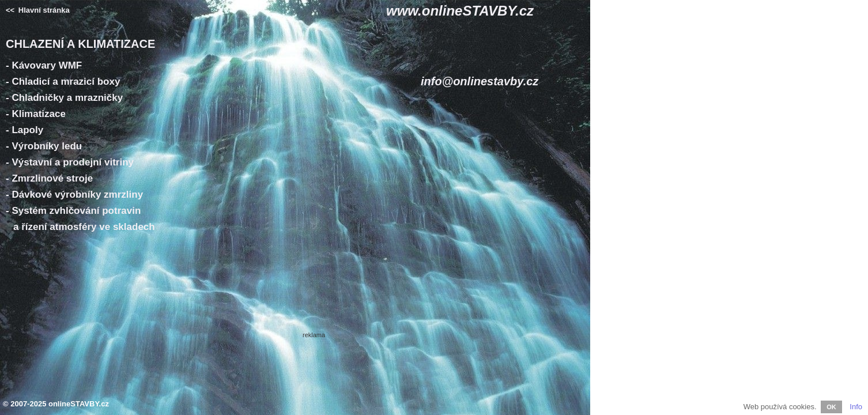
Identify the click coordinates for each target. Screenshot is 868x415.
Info (856, 407)
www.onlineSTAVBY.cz (460, 11)
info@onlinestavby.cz (480, 81)
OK (831, 407)
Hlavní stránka (38, 10)
